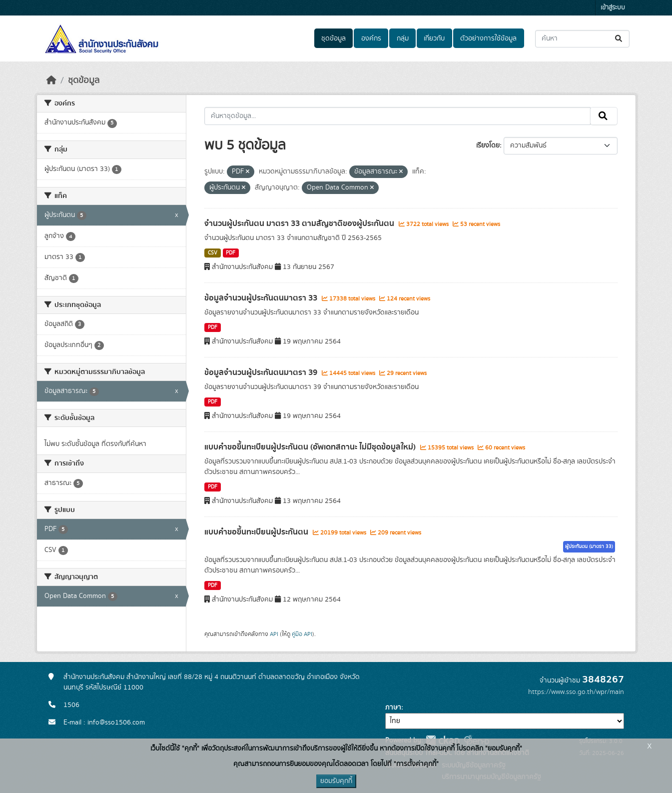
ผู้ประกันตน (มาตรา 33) (589, 546)
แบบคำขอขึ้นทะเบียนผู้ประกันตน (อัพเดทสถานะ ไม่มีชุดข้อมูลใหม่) (311, 447)
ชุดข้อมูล (334, 38)
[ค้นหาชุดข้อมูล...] (582, 39)
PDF (231, 253)
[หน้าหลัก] (51, 80)
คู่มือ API (302, 634)
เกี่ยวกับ (434, 38)
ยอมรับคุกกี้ (336, 781)
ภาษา (393, 707)
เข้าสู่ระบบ (613, 8)
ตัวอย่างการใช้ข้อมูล (488, 38)
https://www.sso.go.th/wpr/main (576, 692)
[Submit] (619, 39)
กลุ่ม (403, 38)
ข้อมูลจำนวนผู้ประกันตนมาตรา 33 (262, 298)
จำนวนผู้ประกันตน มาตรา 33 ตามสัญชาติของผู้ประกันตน (300, 223)
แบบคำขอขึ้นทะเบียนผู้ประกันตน (257, 532)
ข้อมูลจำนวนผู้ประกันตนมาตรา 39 (262, 372)
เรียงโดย (488, 145)
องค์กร (371, 38)
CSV (213, 253)
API (274, 634)
